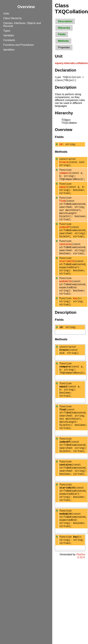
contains (65, 258)
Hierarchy (64, 28)
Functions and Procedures (19, 45)
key (75, 320)
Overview (26, 7)
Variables (9, 35)
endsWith (65, 301)
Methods (63, 41)
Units (6, 14)
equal (63, 193)
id (61, 146)
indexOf (65, 239)
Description (65, 21)
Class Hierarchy (12, 18)
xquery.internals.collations (71, 63)
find (62, 209)
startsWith (67, 278)
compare (65, 177)
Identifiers (9, 50)
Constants (9, 40)
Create (64, 164)
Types (7, 31)
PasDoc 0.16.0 (81, 601)
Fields (62, 34)
